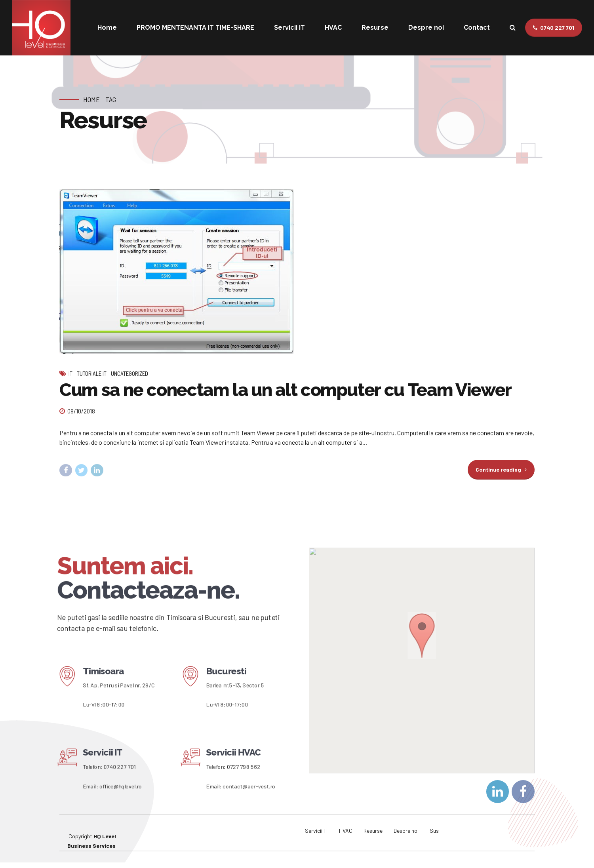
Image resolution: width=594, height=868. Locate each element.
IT (70, 374)
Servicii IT (289, 28)
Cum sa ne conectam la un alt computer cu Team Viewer (286, 390)
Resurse (375, 28)
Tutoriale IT (92, 374)
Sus (434, 831)
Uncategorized (129, 374)
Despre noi (426, 28)
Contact (477, 28)
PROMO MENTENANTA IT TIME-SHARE (195, 28)
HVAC (333, 28)
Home (107, 28)
